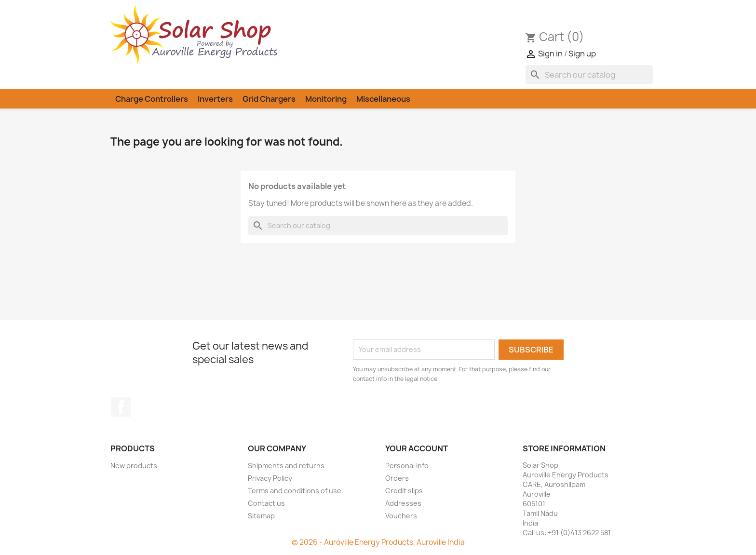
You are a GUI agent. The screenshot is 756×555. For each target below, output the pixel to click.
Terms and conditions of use (295, 491)
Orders (397, 478)
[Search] (589, 75)
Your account (417, 448)
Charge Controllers (152, 99)
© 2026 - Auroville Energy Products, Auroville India (378, 542)
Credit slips (404, 491)
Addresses (403, 503)
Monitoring (326, 99)
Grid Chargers (269, 99)
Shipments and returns (286, 466)
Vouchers (401, 516)
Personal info (407, 466)
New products (134, 466)
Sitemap (261, 516)
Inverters (215, 99)
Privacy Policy (270, 478)
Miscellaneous (383, 99)
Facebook (121, 407)
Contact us (266, 503)
